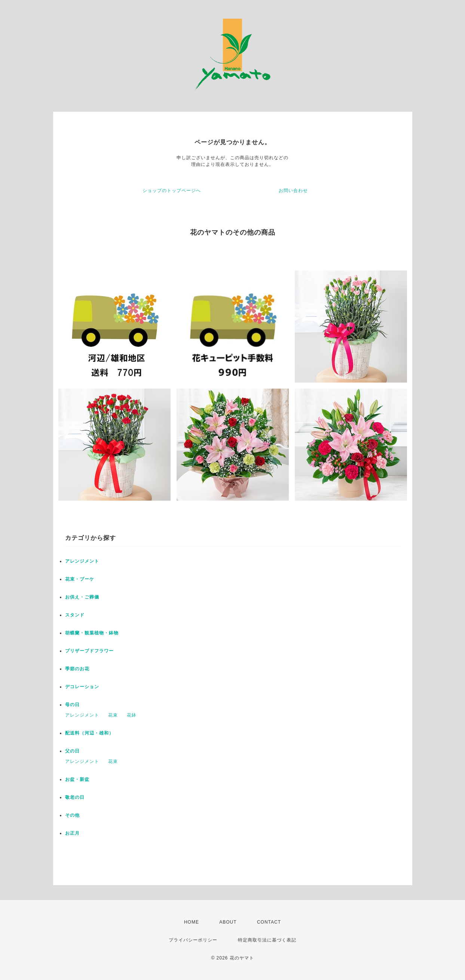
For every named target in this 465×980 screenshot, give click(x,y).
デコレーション (82, 687)
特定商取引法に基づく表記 (267, 940)
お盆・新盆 (77, 779)
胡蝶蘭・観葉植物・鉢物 (92, 633)
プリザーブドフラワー (89, 651)
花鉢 (132, 715)
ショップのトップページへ (172, 191)
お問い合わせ (293, 191)
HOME (192, 922)
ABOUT (228, 922)
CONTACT (269, 922)
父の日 (72, 751)
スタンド (75, 615)
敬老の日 (75, 797)
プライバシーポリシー (193, 940)
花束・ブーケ (80, 579)
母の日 (72, 705)
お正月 (72, 833)
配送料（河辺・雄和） (89, 733)
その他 (72, 815)
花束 (113, 715)
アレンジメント (82, 561)
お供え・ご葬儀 (82, 597)
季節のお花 (77, 669)
